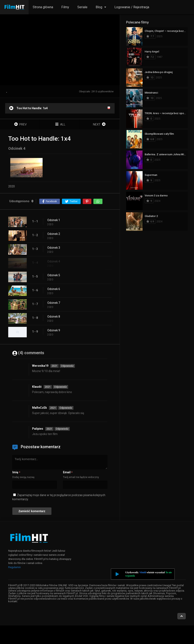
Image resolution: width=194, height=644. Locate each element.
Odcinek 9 (54, 330)
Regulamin (15, 567)
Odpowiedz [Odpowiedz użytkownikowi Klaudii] (60, 387)
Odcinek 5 (54, 275)
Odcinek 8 (54, 317)
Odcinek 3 (54, 248)
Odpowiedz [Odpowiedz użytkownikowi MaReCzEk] (66, 408)
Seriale (82, 7)
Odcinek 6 (54, 289)
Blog (99, 7)
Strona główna (43, 7)
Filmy (65, 7)
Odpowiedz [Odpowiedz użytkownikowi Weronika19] (67, 366)
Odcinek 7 (54, 303)
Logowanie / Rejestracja (132, 7)
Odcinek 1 (54, 220)
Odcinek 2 (54, 234)
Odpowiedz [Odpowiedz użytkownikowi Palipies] (62, 429)
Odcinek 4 (54, 261)
